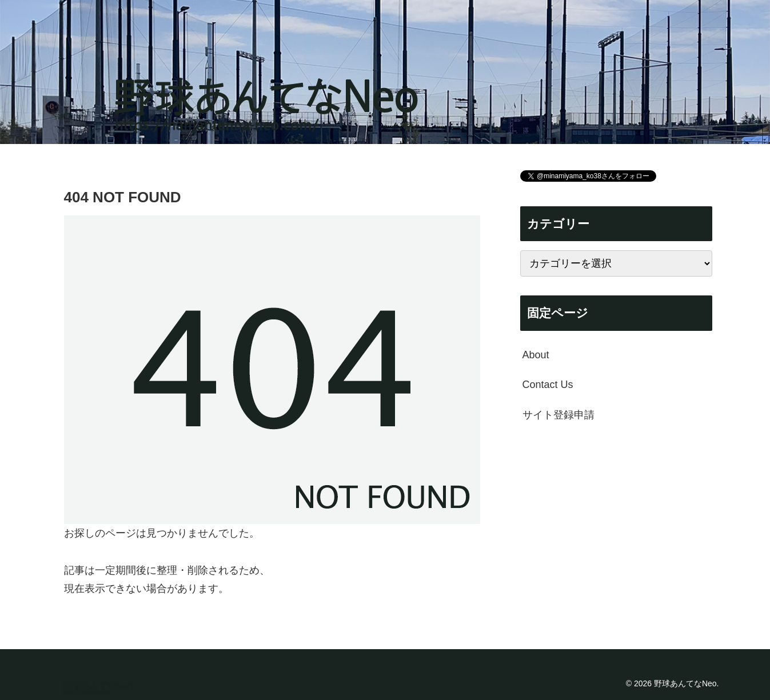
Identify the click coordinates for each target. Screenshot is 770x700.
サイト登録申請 (558, 415)
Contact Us (548, 385)
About (536, 355)
